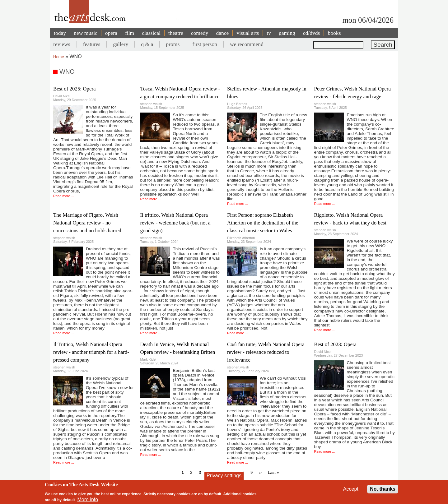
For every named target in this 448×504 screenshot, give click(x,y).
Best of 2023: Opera (336, 344)
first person (205, 44)
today (60, 33)
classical (151, 33)
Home (59, 57)
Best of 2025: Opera (75, 89)
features (92, 44)
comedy (200, 33)
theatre (176, 33)
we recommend (247, 44)
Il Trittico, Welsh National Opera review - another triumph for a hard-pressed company (91, 352)
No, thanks (383, 490)
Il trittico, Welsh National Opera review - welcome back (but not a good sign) (175, 223)
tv (269, 33)
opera (111, 33)
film (130, 33)
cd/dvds (312, 33)
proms (173, 44)
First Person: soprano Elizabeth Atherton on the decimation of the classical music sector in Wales (263, 223)
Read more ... (64, 196)
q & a (147, 44)
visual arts (248, 33)
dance (222, 33)
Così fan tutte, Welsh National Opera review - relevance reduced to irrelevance (266, 352)
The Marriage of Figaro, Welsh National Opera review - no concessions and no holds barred (87, 223)
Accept (351, 490)
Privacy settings (224, 477)
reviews (62, 44)
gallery (121, 44)
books (334, 33)
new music (86, 33)
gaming (287, 33)
